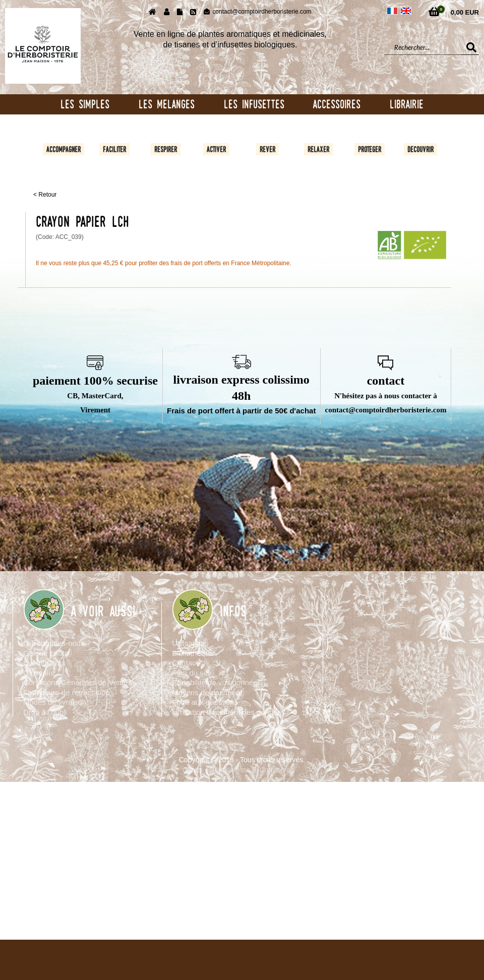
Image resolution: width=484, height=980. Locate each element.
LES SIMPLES (85, 104)
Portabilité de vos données (217, 682)
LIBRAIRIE (407, 104)
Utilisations (190, 643)
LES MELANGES (167, 104)
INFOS (233, 611)
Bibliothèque (193, 653)
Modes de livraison (55, 702)
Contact (185, 663)
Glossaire (39, 673)
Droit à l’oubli (45, 712)
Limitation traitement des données (229, 712)
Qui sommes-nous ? (57, 643)
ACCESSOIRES (337, 104)
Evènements (44, 663)
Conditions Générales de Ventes (77, 682)
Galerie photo (46, 653)
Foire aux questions (205, 702)
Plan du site (192, 673)
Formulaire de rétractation (67, 692)
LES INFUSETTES (254, 104)
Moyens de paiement (207, 692)
